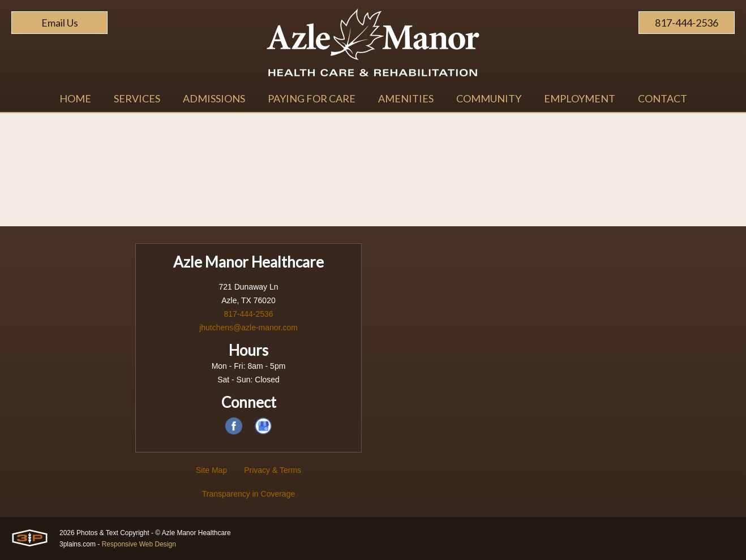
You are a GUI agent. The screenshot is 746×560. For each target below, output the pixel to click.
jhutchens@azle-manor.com (248, 328)
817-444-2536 (687, 23)
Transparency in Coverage (248, 494)
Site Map (211, 470)
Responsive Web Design (139, 544)
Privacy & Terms (273, 470)
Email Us (60, 23)
